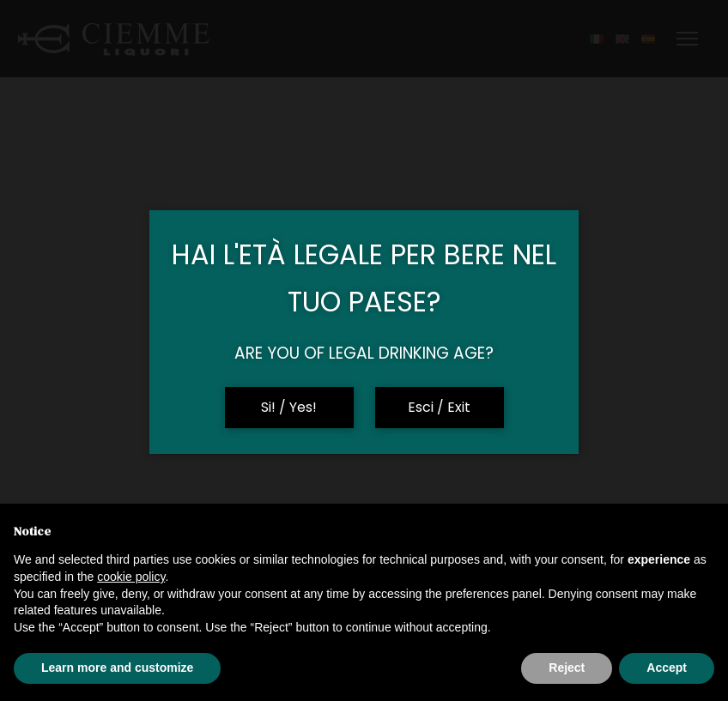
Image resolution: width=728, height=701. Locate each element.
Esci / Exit (439, 407)
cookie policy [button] (131, 577)
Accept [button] (667, 668)
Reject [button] (567, 668)
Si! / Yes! (289, 407)
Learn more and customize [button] (117, 668)
